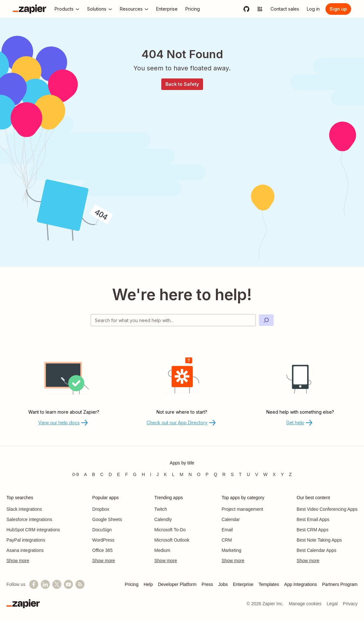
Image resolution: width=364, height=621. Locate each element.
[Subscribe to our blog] (80, 584)
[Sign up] (338, 9)
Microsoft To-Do (170, 530)
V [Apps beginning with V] (257, 474)
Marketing (231, 550)
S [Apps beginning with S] (232, 474)
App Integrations (301, 584)
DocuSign (102, 530)
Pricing (132, 584)
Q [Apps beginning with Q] (215, 474)
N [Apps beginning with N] (190, 474)
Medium (162, 550)
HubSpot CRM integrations (33, 530)
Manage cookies (305, 604)
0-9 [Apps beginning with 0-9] (75, 474)
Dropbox (101, 509)
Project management (242, 509)
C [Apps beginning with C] (102, 474)
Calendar (231, 519)
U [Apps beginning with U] (248, 474)
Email (227, 530)
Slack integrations (24, 509)
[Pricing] (193, 9)
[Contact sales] (285, 9)
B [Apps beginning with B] (94, 474)
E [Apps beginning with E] (118, 474)
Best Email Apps (313, 519)
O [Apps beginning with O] (199, 474)
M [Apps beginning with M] (182, 474)
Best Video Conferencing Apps (327, 509)
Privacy (350, 604)
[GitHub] (246, 9)
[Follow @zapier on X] (57, 584)
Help (148, 584)
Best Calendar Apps (316, 550)
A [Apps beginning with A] (85, 474)
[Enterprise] (167, 9)
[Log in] (313, 9)
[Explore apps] (260, 9)
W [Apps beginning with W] (266, 474)
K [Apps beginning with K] (165, 474)
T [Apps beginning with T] (240, 474)
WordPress (103, 540)
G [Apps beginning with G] (135, 474)
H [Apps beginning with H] (143, 474)
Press (208, 584)
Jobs (223, 584)
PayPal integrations (26, 540)
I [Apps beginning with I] (151, 474)
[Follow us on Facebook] (34, 584)
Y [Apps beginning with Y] (282, 474)
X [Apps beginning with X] (274, 474)
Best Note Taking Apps (319, 540)
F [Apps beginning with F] (127, 474)
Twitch (161, 509)
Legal (332, 604)
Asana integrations (25, 550)
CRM (227, 540)
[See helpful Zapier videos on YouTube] (68, 584)
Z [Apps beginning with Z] (290, 474)
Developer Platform (177, 584)
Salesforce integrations (29, 519)
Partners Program (340, 584)
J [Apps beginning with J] (158, 474)
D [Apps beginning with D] (110, 474)
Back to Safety (182, 84)
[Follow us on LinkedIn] (45, 584)
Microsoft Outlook (172, 540)
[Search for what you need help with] (173, 320)
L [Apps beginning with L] (173, 474)
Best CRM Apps (312, 530)
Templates (269, 584)
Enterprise (243, 584)
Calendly (163, 519)
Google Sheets (107, 519)
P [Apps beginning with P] (207, 474)
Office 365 (102, 550)
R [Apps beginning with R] (224, 474)
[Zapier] (30, 9)
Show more (18, 561)
